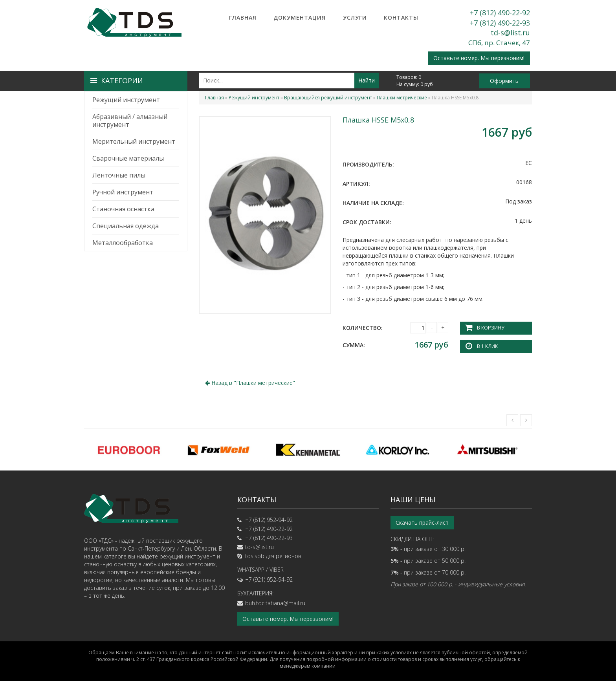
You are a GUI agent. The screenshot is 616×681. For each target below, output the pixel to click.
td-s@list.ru (510, 33)
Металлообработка (123, 243)
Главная (243, 17)
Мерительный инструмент (134, 141)
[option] (129, 449)
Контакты (401, 17)
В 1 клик (487, 346)
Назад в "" (250, 382)
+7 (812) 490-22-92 (500, 13)
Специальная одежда (126, 226)
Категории (117, 81)
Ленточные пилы (119, 175)
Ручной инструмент (123, 192)
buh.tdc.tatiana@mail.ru (275, 603)
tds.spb (255, 556)
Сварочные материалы (128, 158)
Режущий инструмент (126, 100)
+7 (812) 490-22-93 (500, 23)
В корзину (490, 328)
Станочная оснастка (123, 209)
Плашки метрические (402, 98)
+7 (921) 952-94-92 (269, 579)
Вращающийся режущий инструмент (328, 98)
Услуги (355, 17)
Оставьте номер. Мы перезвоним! (479, 58)
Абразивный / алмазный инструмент (130, 121)
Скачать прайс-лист (422, 523)
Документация (300, 17)
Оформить (504, 81)
